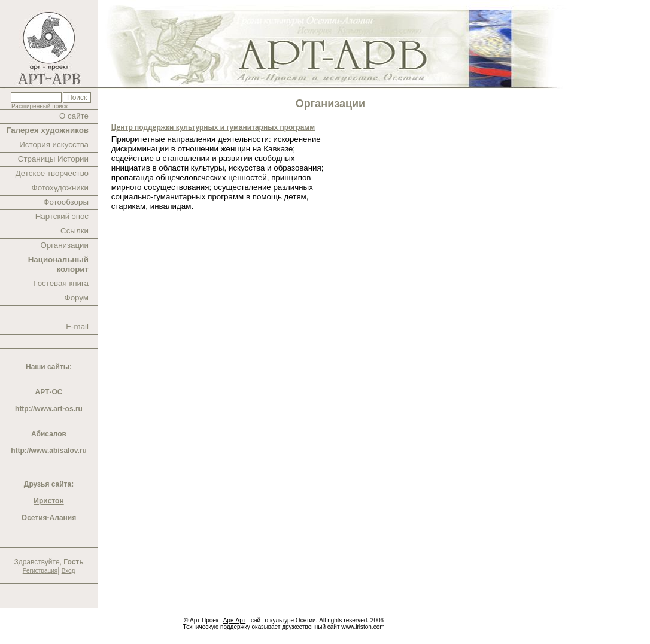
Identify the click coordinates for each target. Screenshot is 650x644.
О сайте (74, 116)
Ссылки (75, 231)
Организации (64, 245)
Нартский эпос (62, 216)
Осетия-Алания (49, 518)
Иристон (48, 501)
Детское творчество (52, 173)
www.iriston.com (363, 627)
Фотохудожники (60, 188)
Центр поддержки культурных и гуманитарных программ (213, 127)
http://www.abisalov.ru (49, 451)
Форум (77, 298)
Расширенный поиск (40, 106)
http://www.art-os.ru (49, 409)
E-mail (77, 326)
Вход (69, 571)
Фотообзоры (66, 202)
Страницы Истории (53, 159)
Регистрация (40, 571)
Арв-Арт (234, 620)
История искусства (54, 145)
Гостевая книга (61, 283)
